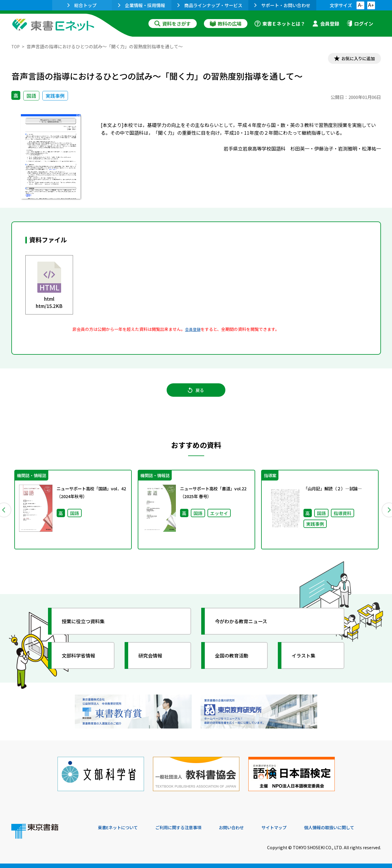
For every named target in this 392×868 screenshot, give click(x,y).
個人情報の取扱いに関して (352, 827)
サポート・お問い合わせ (282, 5)
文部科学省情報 (82, 662)
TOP (16, 46)
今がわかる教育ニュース (246, 628)
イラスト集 (307, 662)
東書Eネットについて (121, 827)
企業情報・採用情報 (142, 5)
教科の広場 (226, 24)
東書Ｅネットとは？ (280, 24)
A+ (371, 5)
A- (360, 5)
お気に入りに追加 (355, 59)
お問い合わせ (246, 827)
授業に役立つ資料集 (88, 628)
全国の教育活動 (235, 662)
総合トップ (82, 5)
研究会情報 (154, 662)
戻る (196, 394)
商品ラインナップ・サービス (210, 5)
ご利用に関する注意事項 (188, 827)
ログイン (360, 24)
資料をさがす (173, 24)
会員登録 (326, 24)
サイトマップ (292, 827)
